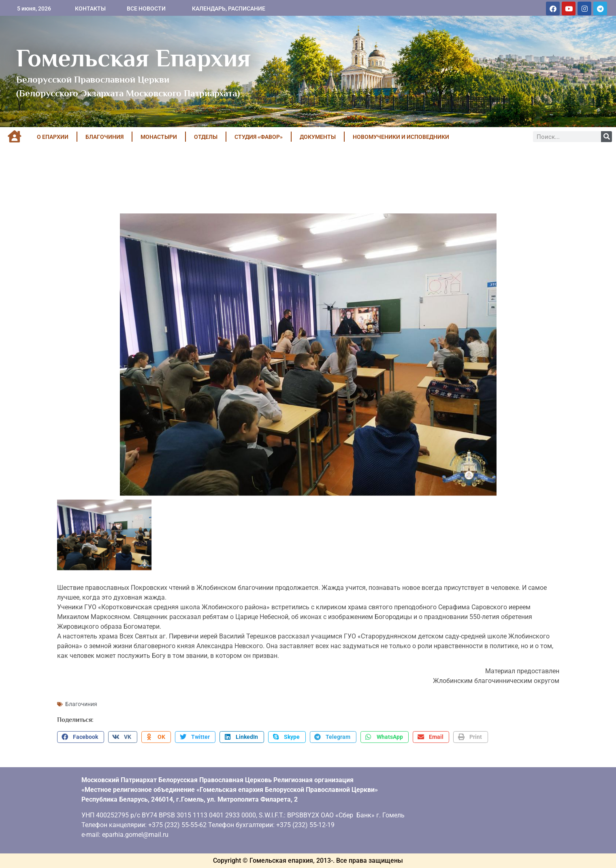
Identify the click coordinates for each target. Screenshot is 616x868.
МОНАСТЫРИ (159, 137)
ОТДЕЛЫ (206, 137)
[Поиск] (606, 137)
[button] (81, 737)
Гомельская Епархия (133, 58)
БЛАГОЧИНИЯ (104, 137)
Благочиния (81, 704)
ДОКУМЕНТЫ (318, 137)
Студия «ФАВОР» (259, 137)
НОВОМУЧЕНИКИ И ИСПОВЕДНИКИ (401, 137)
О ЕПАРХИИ (53, 137)
